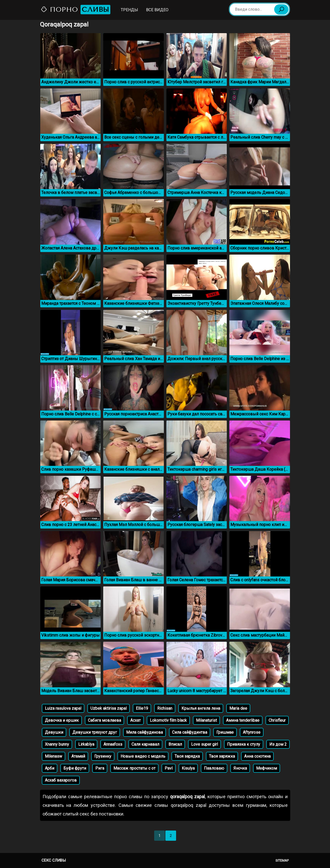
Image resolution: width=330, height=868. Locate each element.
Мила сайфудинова (144, 732)
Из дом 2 (278, 744)
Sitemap (282, 860)
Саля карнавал (145, 744)
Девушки (54, 732)
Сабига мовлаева (104, 720)
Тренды (129, 10)
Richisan (165, 708)
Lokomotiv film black (168, 720)
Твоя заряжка (222, 756)
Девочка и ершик (62, 720)
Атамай (78, 756)
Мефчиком (267, 768)
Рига (100, 768)
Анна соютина (257, 756)
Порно (75, 10)
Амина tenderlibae (243, 720)
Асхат (135, 720)
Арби (50, 768)
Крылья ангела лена (201, 708)
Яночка (240, 768)
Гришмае (225, 732)
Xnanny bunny (57, 744)
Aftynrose (252, 732)
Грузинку (103, 756)
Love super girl (204, 744)
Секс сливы (54, 860)
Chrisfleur (277, 720)
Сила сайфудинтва (190, 732)
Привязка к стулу (244, 744)
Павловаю (214, 768)
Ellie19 (142, 708)
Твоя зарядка (187, 756)
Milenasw (54, 756)
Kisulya (188, 768)
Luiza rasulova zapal (63, 708)
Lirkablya (86, 744)
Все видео (157, 10)
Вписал (175, 744)
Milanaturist (206, 720)
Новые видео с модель (143, 756)
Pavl (169, 768)
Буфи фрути (75, 768)
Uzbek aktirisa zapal (109, 708)
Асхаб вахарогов (61, 780)
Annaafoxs (113, 744)
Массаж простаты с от (134, 768)
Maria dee (238, 708)
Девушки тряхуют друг (95, 732)
